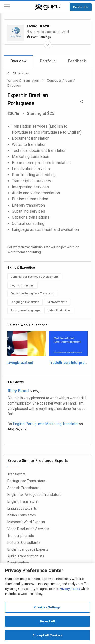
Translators (16, 474)
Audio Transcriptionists (26, 556)
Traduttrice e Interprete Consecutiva (68, 363)
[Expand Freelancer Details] (48, 45)
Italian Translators (22, 515)
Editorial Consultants (24, 542)
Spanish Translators (23, 488)
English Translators (23, 501)
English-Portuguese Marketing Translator (46, 424)
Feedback (77, 61)
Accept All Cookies (47, 635)
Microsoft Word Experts (26, 522)
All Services (18, 73)
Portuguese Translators (26, 481)
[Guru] (48, 7)
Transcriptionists (21, 536)
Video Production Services (28, 529)
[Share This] (81, 101)
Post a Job (81, 7)
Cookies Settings (47, 607)
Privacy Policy (69, 589)
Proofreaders (18, 563)
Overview (18, 61)
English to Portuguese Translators (34, 495)
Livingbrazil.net (20, 363)
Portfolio (48, 61)
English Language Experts (28, 549)
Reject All (47, 621)
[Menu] (7, 7)
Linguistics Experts (22, 508)
